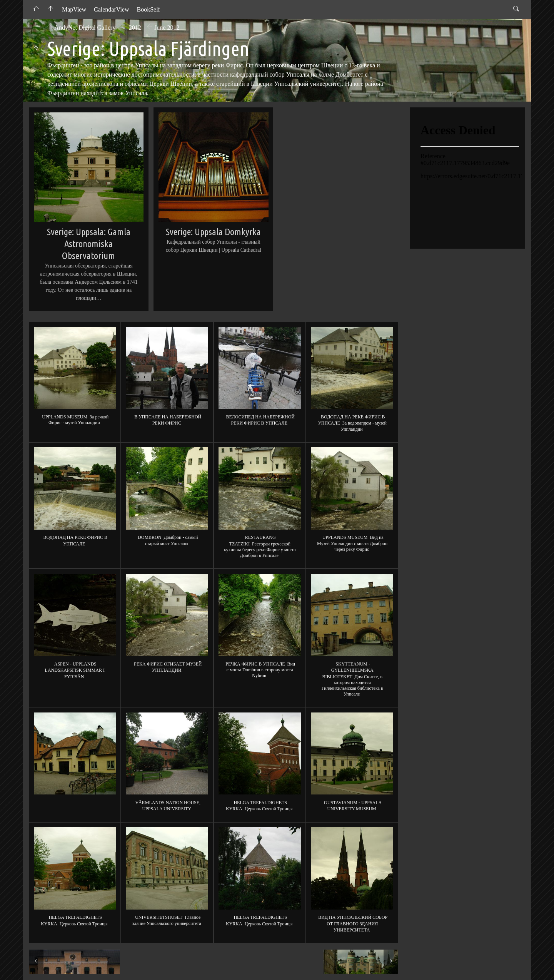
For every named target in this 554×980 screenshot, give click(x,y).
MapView (74, 9)
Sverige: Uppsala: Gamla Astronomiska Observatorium (89, 244)
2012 (135, 28)
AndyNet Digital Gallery (85, 28)
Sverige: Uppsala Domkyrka (213, 232)
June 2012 (167, 28)
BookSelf (148, 9)
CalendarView (111, 9)
